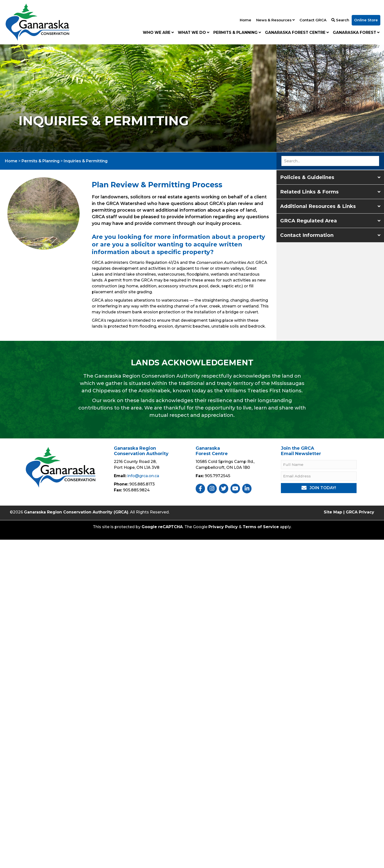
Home (246, 20)
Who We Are (158, 32)
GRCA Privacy (360, 512)
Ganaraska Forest (356, 32)
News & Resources (275, 20)
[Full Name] (319, 465)
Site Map (333, 512)
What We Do (194, 32)
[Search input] (330, 161)
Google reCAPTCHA (162, 527)
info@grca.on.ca (143, 476)
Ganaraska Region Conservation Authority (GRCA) (76, 512)
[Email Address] (319, 476)
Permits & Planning (237, 32)
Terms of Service (261, 527)
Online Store (366, 20)
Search (340, 20)
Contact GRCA (313, 20)
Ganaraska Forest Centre (297, 32)
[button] (330, 177)
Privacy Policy (223, 527)
